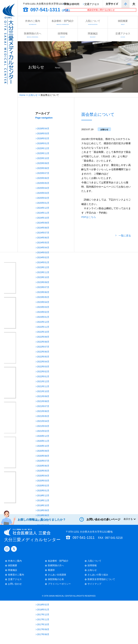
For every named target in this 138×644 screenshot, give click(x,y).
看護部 (51, 348)
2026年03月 (43, 134)
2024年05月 (43, 243)
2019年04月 (43, 535)
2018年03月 (43, 600)
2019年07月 (43, 520)
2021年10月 (43, 392)
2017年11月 (43, 620)
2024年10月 (43, 218)
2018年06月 (43, 585)
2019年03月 (43, 540)
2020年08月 (43, 456)
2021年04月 (43, 421)
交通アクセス (92, 4)
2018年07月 (43, 580)
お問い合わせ (15, 362)
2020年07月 (43, 461)
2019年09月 (43, 511)
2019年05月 (43, 530)
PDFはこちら (89, 217)
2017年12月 (43, 615)
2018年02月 (43, 605)
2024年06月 (43, 238)
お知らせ (33, 95)
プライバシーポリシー (59, 362)
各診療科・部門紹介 (63, 22)
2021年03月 (43, 426)
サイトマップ (94, 362)
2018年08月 (43, 575)
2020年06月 (43, 466)
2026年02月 (43, 139)
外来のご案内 (33, 22)
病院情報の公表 (56, 358)
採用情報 (63, 35)
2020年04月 (43, 476)
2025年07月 (43, 173)
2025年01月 (43, 203)
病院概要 (123, 22)
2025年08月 (43, 168)
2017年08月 (43, 635)
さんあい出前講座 (57, 353)
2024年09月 (43, 223)
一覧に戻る (125, 236)
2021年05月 (43, 416)
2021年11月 (43, 387)
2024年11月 (43, 213)
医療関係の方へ (33, 35)
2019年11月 (43, 501)
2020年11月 (43, 441)
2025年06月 (43, 178)
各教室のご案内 (16, 353)
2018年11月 (43, 560)
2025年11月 (43, 153)
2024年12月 (43, 208)
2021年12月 (43, 382)
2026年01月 (43, 144)
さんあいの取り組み (98, 353)
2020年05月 (43, 471)
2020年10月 (43, 446)
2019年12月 (43, 496)
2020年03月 (43, 481)
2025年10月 (43, 158)
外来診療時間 (72, 4)
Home (22, 95)
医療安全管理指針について (101, 358)
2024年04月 (43, 248)
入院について (93, 22)
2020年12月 (43, 436)
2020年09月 (43, 451)
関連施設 (93, 35)
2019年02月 (43, 545)
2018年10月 (43, 565)
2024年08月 (43, 228)
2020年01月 (43, 491)
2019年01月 (43, 550)
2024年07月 (43, 233)
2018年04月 (43, 595)
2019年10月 (43, 506)
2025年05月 (43, 183)
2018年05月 (43, 590)
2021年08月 (43, 401)
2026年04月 (43, 129)
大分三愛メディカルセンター (32, 313)
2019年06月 (43, 525)
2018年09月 (43, 570)
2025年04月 (43, 188)
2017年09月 (43, 630)
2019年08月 (43, 516)
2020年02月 (43, 486)
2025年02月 (43, 198)
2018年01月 (43, 610)
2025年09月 (43, 163)
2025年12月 (43, 149)
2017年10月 (43, 625)
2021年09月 (43, 396)
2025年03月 (43, 193)
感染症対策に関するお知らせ (101, 10)
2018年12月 (43, 555)
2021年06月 (43, 411)
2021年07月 (43, 406)
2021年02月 (43, 431)
